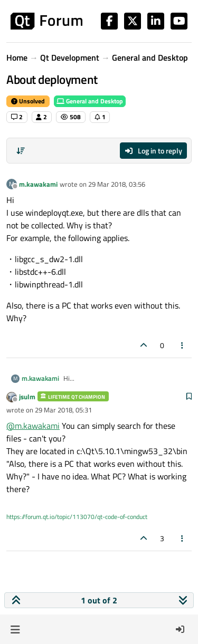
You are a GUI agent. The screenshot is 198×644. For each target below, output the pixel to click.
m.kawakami (38, 184)
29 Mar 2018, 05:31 (63, 410)
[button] (15, 629)
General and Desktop (90, 101)
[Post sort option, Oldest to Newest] (21, 151)
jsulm (27, 397)
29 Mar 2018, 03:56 (117, 184)
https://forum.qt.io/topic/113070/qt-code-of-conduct (77, 517)
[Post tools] (183, 345)
